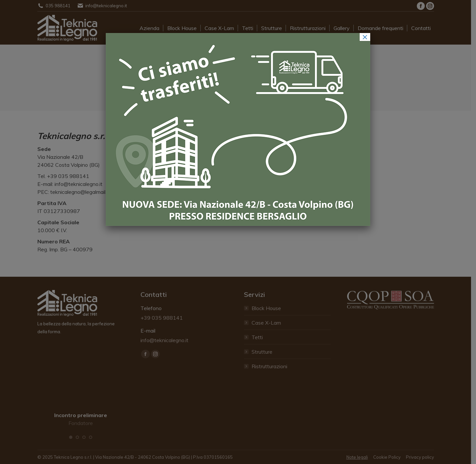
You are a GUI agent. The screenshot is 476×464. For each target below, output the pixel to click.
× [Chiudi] (365, 37)
